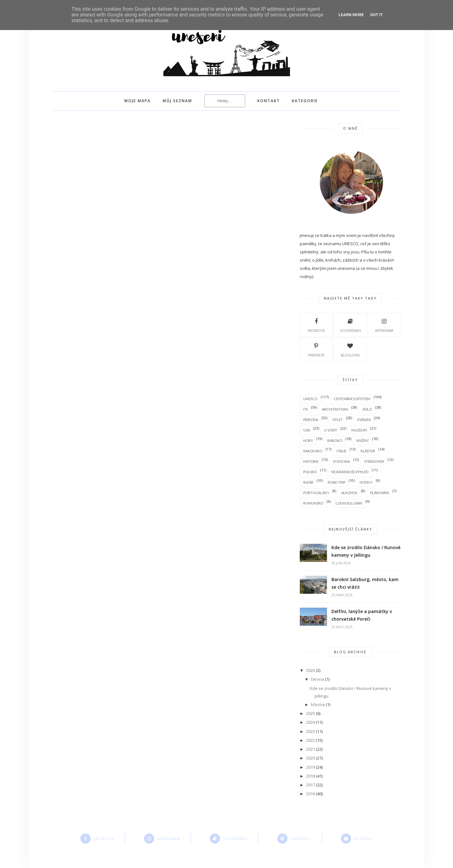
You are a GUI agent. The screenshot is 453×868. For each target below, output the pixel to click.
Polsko (310, 472)
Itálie (341, 451)
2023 (311, 731)
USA (307, 430)
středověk (374, 461)
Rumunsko (313, 503)
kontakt (269, 101)
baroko (335, 440)
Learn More (351, 15)
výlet (338, 420)
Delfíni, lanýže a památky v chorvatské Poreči (362, 615)
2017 (311, 785)
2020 (311, 758)
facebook (316, 325)
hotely (366, 482)
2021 (311, 749)
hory (308, 440)
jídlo (367, 409)
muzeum (359, 430)
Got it (376, 15)
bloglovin (350, 349)
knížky (363, 440)
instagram (384, 325)
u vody (331, 430)
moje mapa (138, 101)
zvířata (364, 420)
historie (311, 461)
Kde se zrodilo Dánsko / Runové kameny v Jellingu (366, 551)
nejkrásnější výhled (350, 472)
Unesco (310, 399)
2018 (311, 776)
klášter (368, 451)
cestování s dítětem (352, 399)
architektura (335, 409)
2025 (311, 713)
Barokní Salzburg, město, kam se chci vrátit (365, 583)
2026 (311, 670)
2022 (311, 740)
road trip (337, 482)
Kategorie (305, 101)
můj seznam (177, 101)
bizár (308, 482)
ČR (305, 409)
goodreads (350, 325)
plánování (380, 493)
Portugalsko (316, 493)
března (318, 704)
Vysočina (341, 461)
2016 (311, 794)
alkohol (349, 493)
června (318, 679)
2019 (311, 767)
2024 (311, 722)
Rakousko (313, 451)
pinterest (316, 349)
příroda (311, 420)
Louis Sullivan (349, 503)
